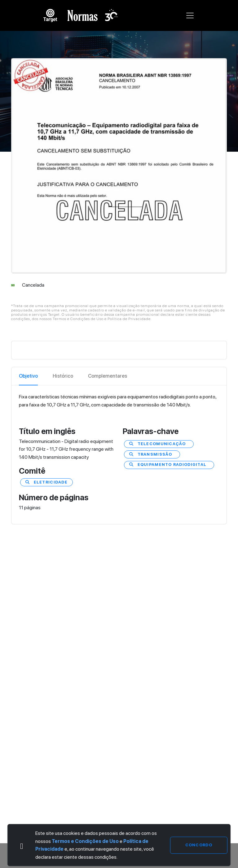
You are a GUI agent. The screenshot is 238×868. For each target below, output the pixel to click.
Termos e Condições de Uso (85, 841)
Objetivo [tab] (28, 376)
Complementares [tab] (108, 376)
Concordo (199, 845)
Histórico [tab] (63, 376)
